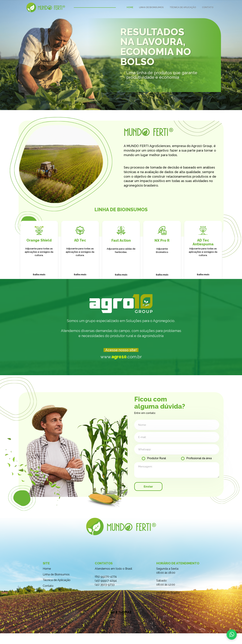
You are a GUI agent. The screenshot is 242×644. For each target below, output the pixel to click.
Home (47, 579)
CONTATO (208, 7)
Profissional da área (199, 469)
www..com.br (121, 365)
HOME (130, 7)
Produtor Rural (156, 469)
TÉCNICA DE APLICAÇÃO (183, 7)
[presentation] (193, 497)
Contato (48, 597)
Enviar (148, 497)
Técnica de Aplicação (57, 591)
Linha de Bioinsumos (56, 585)
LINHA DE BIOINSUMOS (151, 7)
